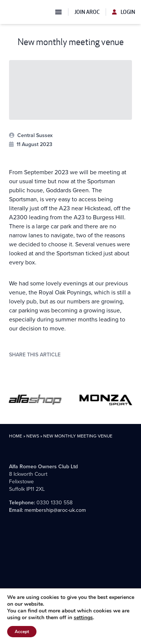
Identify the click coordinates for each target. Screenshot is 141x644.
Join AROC (87, 12)
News (33, 436)
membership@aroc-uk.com (55, 510)
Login (124, 12)
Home (16, 436)
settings (83, 618)
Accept (22, 632)
